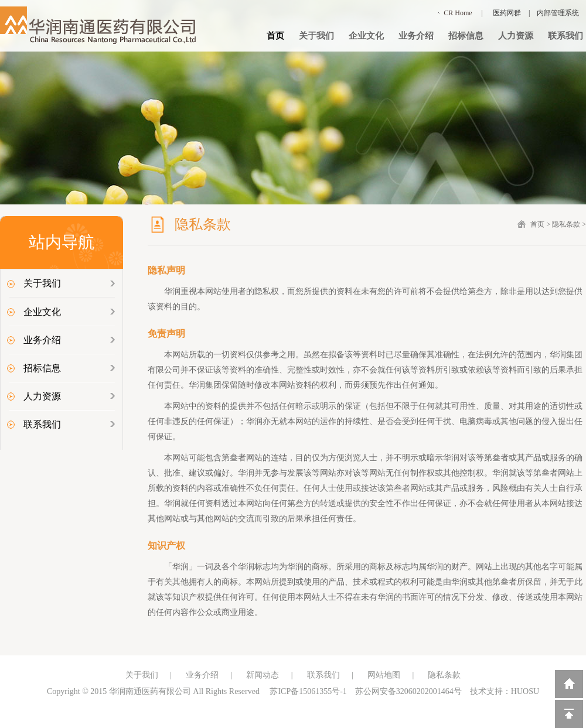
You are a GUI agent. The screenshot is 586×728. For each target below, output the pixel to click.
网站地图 (384, 675)
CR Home (458, 13)
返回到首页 (569, 684)
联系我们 (565, 36)
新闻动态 (263, 675)
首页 (275, 36)
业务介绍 (416, 36)
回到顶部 (569, 714)
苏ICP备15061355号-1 (308, 691)
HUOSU (525, 691)
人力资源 (516, 36)
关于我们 (316, 36)
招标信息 (466, 36)
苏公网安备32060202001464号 (408, 691)
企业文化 (366, 36)
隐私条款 (566, 224)
